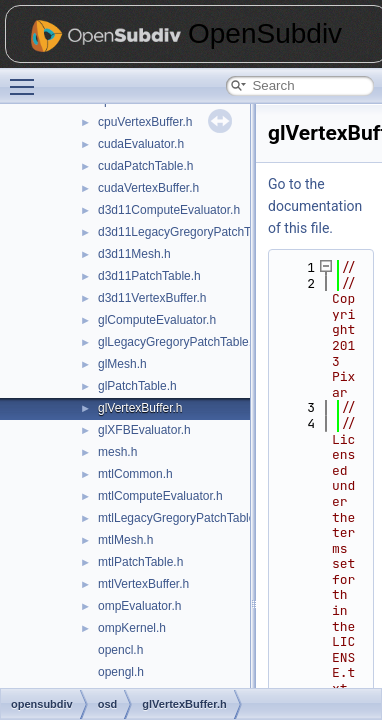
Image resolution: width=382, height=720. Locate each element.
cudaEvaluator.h (141, 144)
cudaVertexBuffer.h (148, 188)
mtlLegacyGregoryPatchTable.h (181, 518)
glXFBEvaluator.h (144, 430)
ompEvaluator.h (139, 606)
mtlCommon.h (135, 474)
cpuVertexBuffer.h (145, 122)
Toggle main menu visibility (27, 78)
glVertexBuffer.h (140, 408)
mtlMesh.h (125, 540)
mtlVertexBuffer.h (143, 584)
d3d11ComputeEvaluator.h (169, 210)
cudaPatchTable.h (145, 166)
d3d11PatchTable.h (149, 276)
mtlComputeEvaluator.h (160, 496)
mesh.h (117, 452)
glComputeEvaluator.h (157, 320)
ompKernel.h (132, 628)
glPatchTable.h (137, 386)
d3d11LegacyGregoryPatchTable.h (190, 232)
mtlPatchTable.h (140, 562)
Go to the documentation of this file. (315, 206)
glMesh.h (122, 364)
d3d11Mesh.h (134, 254)
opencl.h (120, 650)
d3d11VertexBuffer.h (152, 298)
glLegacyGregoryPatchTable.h (178, 342)
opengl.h (121, 672)
